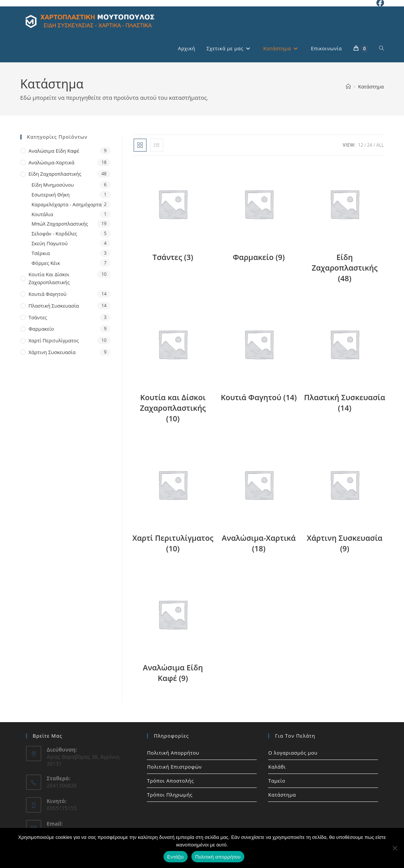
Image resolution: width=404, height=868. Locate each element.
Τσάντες (38, 317)
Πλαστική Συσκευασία (54, 306)
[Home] (348, 87)
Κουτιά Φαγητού (48, 294)
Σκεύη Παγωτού (50, 243)
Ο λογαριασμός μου (293, 753)
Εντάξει (176, 857)
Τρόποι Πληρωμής (170, 795)
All (380, 145)
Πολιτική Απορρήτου (173, 753)
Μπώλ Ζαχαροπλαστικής (60, 224)
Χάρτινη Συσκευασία (52, 352)
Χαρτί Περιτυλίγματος (54, 340)
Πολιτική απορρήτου (218, 857)
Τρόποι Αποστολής (170, 781)
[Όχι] (395, 848)
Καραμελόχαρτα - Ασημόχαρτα (67, 204)
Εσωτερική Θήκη (51, 195)
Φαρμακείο (41, 329)
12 (361, 145)
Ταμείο (277, 781)
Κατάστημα (371, 87)
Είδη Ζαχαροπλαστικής (55, 174)
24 (370, 145)
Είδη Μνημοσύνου (53, 185)
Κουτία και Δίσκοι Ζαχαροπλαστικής (49, 278)
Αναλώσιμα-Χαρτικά (52, 162)
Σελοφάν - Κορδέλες (55, 234)
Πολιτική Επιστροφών (174, 767)
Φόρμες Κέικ (46, 263)
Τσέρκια (41, 253)
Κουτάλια (42, 214)
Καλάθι (277, 767)
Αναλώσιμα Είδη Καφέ (54, 151)
